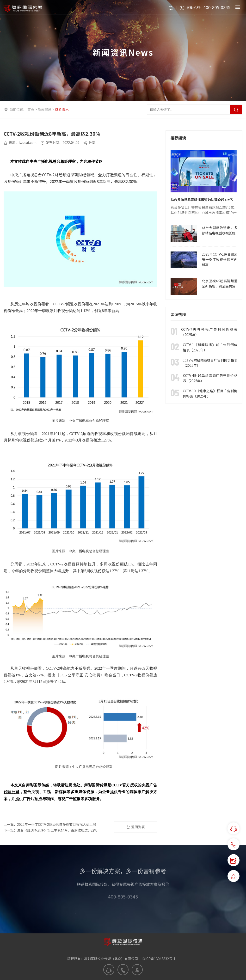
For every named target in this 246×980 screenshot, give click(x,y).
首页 (31, 109)
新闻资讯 (45, 109)
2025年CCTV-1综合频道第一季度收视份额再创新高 (220, 259)
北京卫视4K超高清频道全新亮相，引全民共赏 (220, 283)
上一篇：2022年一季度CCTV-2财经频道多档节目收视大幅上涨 (50, 824)
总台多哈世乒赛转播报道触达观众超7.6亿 (202, 200)
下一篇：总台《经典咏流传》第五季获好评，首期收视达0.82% (50, 830)
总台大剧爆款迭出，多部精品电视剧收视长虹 (220, 230)
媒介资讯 (62, 109)
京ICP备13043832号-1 (159, 959)
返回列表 (136, 827)
